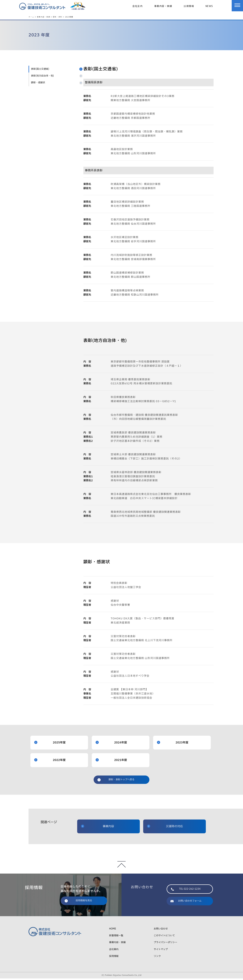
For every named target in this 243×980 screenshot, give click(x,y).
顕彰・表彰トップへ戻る (116, 781)
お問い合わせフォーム (186, 902)
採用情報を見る (78, 902)
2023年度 (173, 744)
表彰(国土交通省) (40, 71)
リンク (157, 958)
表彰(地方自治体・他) (42, 77)
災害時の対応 (165, 828)
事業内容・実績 (163, 6)
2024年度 (111, 744)
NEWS (209, 6)
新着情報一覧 (116, 937)
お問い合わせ (161, 930)
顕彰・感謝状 (38, 84)
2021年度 (111, 762)
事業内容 (98, 828)
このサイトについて (164, 937)
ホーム (31, 17)
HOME (113, 930)
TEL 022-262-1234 (186, 891)
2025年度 (50, 744)
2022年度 (50, 762)
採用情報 (189, 6)
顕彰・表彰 (57, 17)
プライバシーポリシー (165, 944)
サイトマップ (161, 951)
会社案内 (137, 6)
